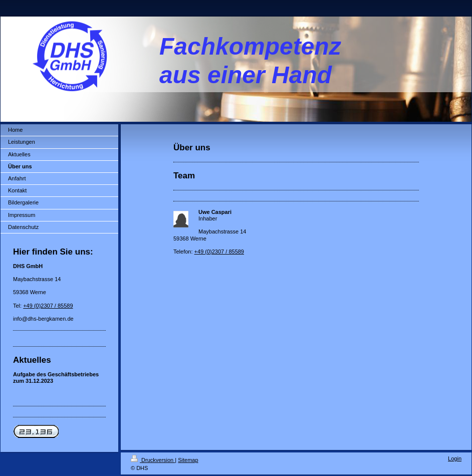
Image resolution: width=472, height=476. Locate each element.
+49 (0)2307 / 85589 (48, 306)
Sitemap (188, 460)
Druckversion (153, 460)
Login (455, 458)
